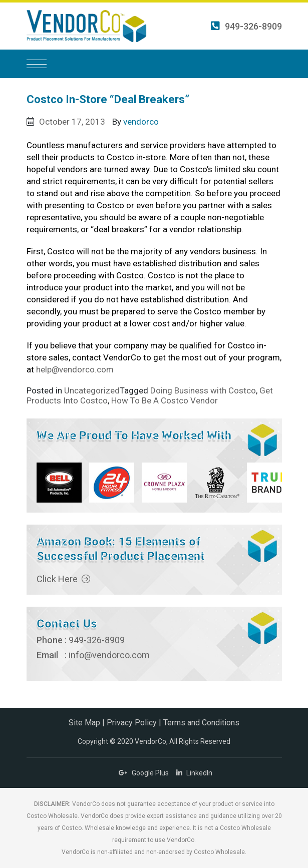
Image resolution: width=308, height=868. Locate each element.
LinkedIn (194, 773)
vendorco (141, 122)
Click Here (64, 579)
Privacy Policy (132, 723)
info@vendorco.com (109, 655)
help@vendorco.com (75, 369)
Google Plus (144, 773)
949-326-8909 (246, 26)
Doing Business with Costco (203, 390)
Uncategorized (92, 390)
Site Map (84, 723)
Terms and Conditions (201, 723)
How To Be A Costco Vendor (165, 400)
